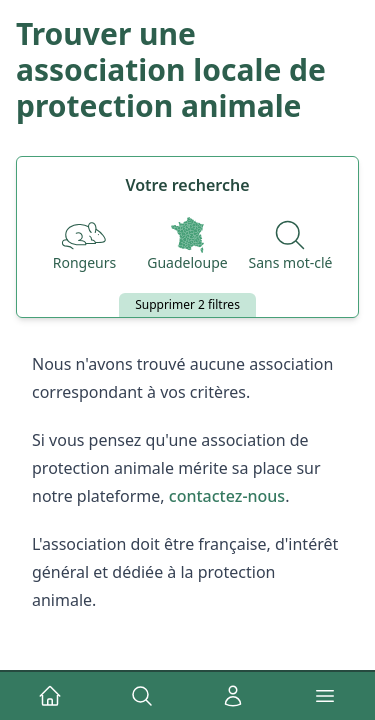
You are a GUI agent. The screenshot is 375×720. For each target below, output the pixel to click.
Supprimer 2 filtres (187, 304)
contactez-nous (227, 496)
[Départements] (187, 245)
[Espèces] (84, 245)
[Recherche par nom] (291, 245)
